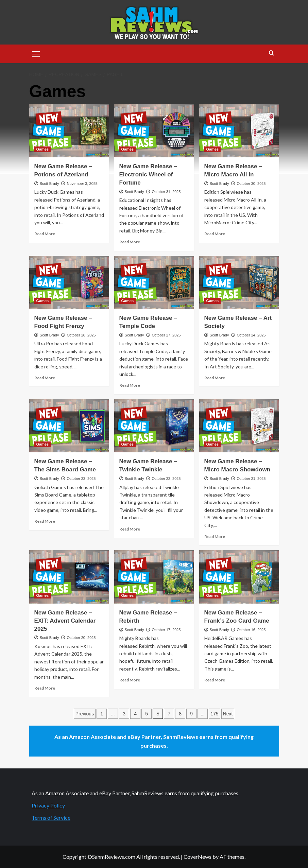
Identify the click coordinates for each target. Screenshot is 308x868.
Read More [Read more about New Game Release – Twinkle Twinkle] (130, 529)
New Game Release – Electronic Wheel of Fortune (148, 175)
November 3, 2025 (82, 184)
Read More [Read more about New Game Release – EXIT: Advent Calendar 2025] (45, 688)
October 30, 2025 (251, 184)
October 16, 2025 (251, 630)
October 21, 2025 (251, 479)
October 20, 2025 (81, 638)
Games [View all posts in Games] (43, 149)
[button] (36, 53)
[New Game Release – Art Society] (239, 283)
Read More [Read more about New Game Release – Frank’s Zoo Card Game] (215, 680)
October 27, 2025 (166, 335)
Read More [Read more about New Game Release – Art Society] (215, 378)
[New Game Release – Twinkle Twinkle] (154, 426)
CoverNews (198, 857)
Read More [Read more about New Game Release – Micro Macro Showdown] (215, 536)
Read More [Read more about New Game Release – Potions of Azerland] (45, 234)
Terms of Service (51, 818)
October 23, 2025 (81, 479)
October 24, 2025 (251, 335)
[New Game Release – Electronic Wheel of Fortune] (154, 131)
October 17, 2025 (166, 630)
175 (214, 714)
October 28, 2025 (81, 335)
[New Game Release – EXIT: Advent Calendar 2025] (69, 577)
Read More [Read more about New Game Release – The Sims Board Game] (45, 521)
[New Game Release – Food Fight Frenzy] (69, 283)
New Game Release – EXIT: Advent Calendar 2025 (65, 621)
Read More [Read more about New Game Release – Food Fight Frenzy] (45, 378)
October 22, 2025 (166, 479)
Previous (85, 714)
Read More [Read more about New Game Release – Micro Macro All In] (215, 234)
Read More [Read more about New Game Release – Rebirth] (130, 680)
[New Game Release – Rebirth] (154, 577)
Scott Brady (49, 184)
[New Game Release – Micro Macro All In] (239, 131)
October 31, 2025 (166, 192)
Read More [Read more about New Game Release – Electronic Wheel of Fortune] (130, 242)
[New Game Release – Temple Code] (154, 283)
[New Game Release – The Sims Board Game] (69, 426)
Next (228, 714)
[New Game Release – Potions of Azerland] (69, 131)
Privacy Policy (48, 805)
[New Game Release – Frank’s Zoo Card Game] (239, 577)
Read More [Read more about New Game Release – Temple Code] (130, 385)
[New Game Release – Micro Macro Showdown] (239, 426)
